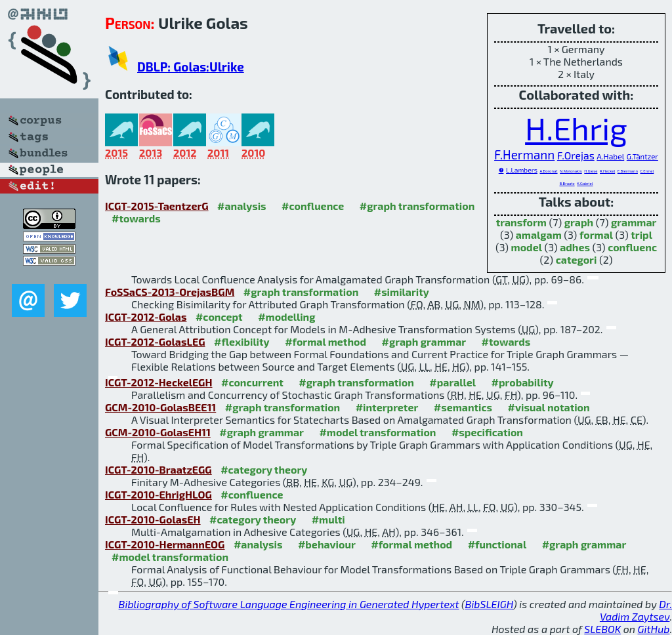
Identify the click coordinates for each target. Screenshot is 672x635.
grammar (634, 222)
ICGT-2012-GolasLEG (155, 341)
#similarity (402, 292)
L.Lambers (522, 170)
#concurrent (252, 382)
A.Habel (610, 156)
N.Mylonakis (571, 171)
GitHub (654, 629)
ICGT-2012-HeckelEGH (159, 382)
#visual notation (549, 407)
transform (521, 222)
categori (577, 259)
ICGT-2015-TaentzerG (157, 206)
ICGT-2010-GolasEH (153, 519)
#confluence (313, 206)
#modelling (286, 317)
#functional (497, 544)
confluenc (632, 247)
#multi (328, 519)
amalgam (539, 235)
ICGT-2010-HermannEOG (165, 544)
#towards (136, 218)
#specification (487, 432)
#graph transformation (417, 206)
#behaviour (327, 544)
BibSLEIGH (489, 604)
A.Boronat (548, 171)
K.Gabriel (585, 183)
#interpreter (387, 407)
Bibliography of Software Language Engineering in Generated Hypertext (289, 604)
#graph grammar (424, 341)
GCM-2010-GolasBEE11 (160, 407)
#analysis (242, 206)
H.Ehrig (576, 128)
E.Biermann (628, 171)
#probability (523, 382)
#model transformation (377, 432)
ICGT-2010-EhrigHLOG (158, 494)
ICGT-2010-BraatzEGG (158, 469)
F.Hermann (524, 154)
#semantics (463, 407)
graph (579, 222)
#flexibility (242, 341)
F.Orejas (576, 155)
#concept (219, 317)
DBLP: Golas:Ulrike (191, 67)
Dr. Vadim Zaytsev (636, 610)
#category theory (264, 469)
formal (596, 235)
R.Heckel (607, 171)
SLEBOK (602, 629)
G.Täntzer (642, 156)
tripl (641, 235)
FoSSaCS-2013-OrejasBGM (170, 292)
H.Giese (591, 171)
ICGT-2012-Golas (146, 317)
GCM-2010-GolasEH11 (158, 432)
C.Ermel (647, 171)
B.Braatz (567, 183)
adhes (575, 247)
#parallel (452, 382)
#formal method (325, 341)
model (527, 247)
